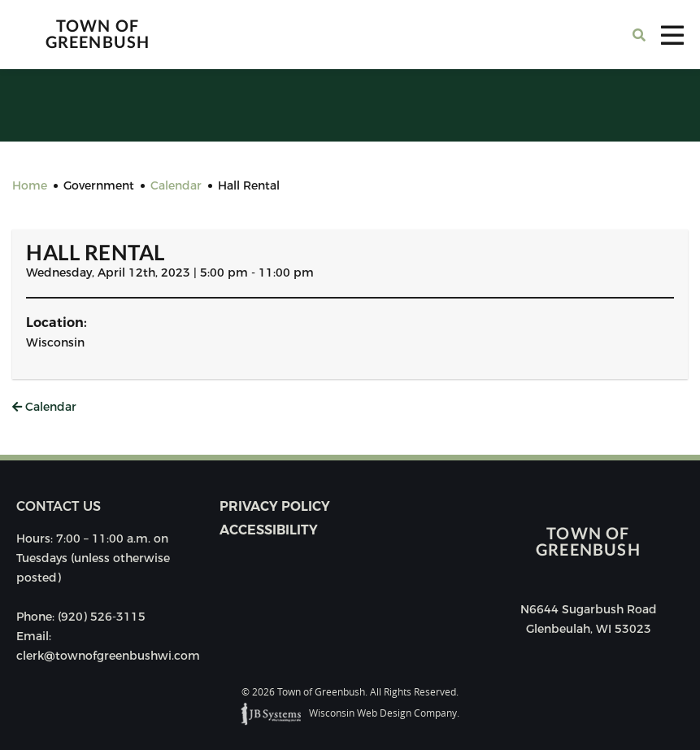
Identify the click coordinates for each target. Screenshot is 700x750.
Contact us (59, 506)
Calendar (44, 407)
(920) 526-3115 (102, 617)
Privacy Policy (275, 506)
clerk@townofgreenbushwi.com (108, 656)
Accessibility (269, 530)
